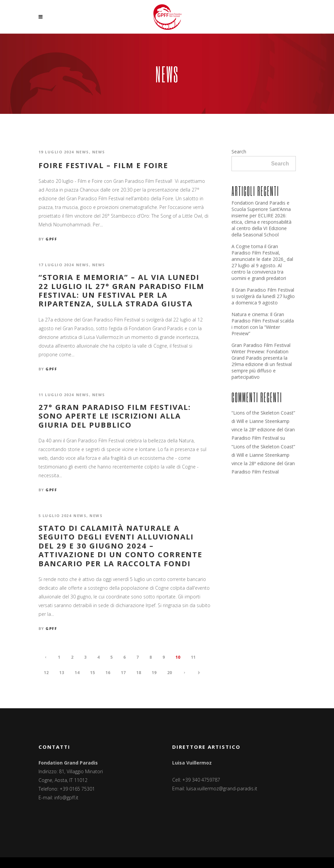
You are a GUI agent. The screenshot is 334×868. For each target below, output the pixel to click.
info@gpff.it (66, 798)
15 (92, 673)
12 (46, 673)
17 (123, 673)
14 (77, 673)
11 (193, 657)
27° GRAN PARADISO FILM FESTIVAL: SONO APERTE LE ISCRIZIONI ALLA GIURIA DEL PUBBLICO (115, 416)
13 (62, 673)
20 (170, 673)
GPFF (51, 239)
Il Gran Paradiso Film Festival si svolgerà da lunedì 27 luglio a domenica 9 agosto (263, 296)
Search (239, 152)
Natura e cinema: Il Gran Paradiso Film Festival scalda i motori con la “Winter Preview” (263, 324)
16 (108, 673)
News (83, 152)
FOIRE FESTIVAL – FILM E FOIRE (103, 165)
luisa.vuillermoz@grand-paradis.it (222, 788)
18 (139, 673)
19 (154, 673)
